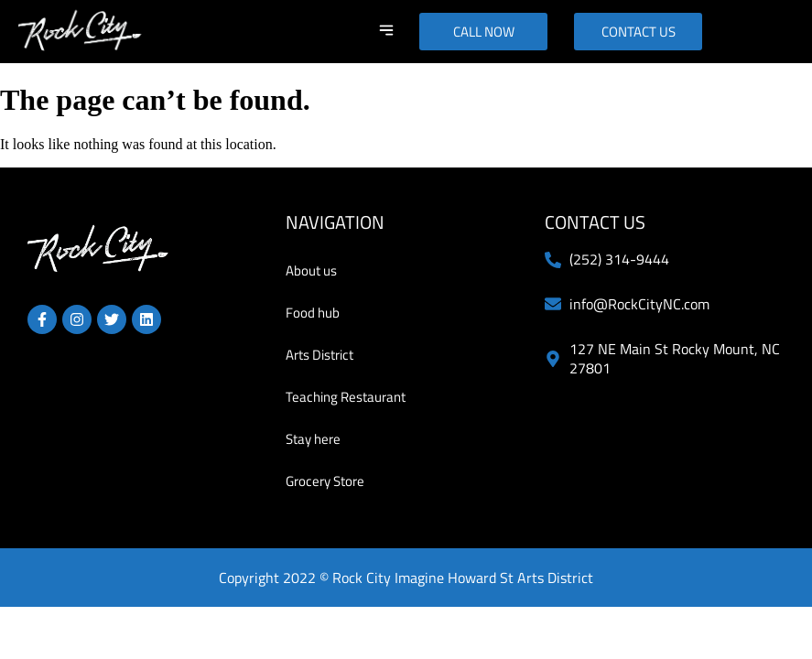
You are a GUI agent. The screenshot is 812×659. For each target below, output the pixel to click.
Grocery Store (325, 481)
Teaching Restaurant (346, 397)
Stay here (313, 439)
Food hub (313, 313)
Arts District (319, 355)
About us (311, 270)
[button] (386, 32)
